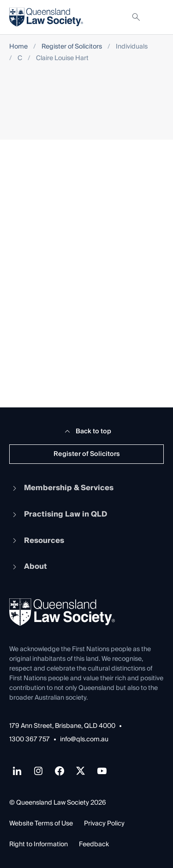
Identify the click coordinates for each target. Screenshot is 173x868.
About (28, 566)
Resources (37, 541)
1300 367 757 (30, 740)
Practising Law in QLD (58, 514)
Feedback (94, 844)
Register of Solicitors (72, 47)
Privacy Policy (104, 824)
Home (18, 47)
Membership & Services (61, 488)
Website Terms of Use (41, 824)
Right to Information (39, 844)
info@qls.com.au (84, 740)
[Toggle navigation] (156, 17)
